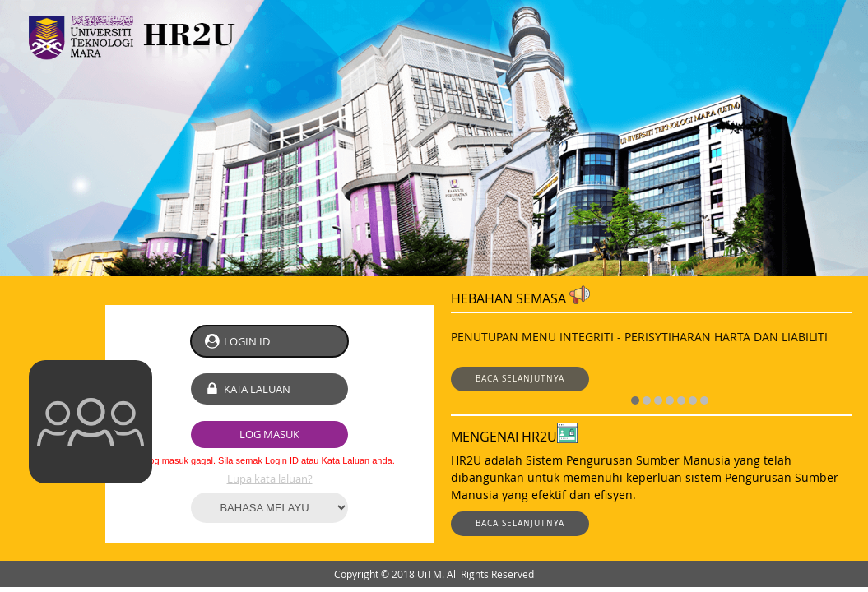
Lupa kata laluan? (270, 479)
